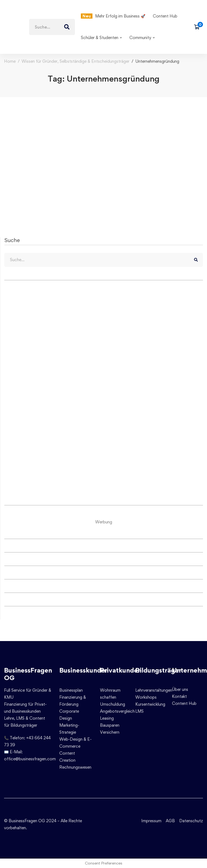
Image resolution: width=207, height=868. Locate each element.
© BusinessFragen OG (25, 821)
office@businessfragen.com (30, 759)
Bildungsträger (158, 670)
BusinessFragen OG (28, 674)
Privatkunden (121, 670)
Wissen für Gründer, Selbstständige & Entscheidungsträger (75, 61)
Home (10, 61)
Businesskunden (84, 670)
